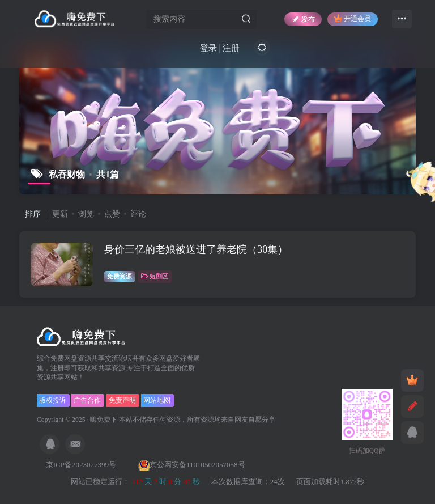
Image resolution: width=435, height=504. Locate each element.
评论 (138, 214)
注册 (231, 48)
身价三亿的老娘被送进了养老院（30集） (196, 249)
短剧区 (155, 276)
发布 (303, 19)
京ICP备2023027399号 (82, 465)
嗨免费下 (104, 420)
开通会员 (353, 18)
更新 (60, 214)
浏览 (86, 214)
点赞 (112, 214)
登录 (208, 48)
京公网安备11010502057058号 (192, 465)
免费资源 (120, 276)
